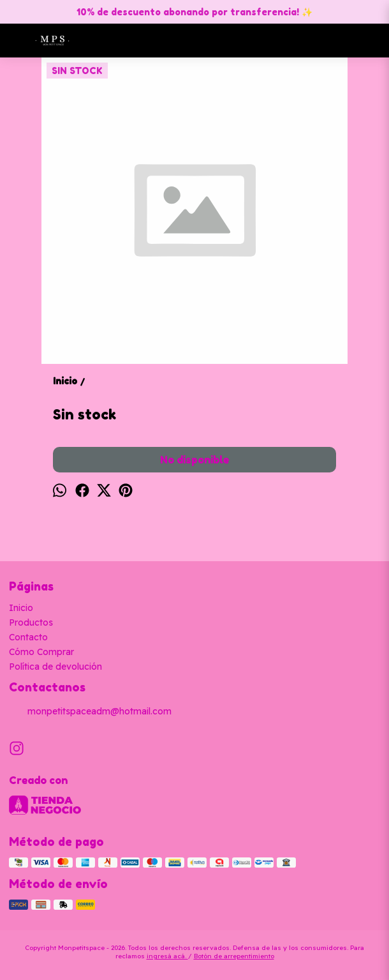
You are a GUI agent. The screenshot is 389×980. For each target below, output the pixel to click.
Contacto (28, 637)
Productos (31, 622)
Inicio (21, 608)
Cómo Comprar (41, 652)
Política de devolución (55, 667)
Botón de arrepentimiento (234, 956)
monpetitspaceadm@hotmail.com (90, 712)
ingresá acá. (167, 956)
